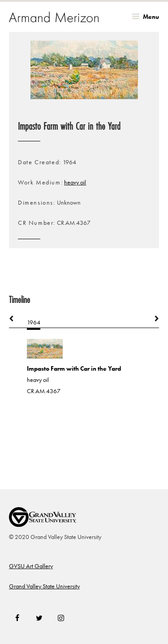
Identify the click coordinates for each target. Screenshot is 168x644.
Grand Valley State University (44, 586)
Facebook (17, 618)
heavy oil (75, 182)
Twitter (39, 618)
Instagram (61, 618)
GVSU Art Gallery (31, 566)
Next (152, 319)
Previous (16, 319)
